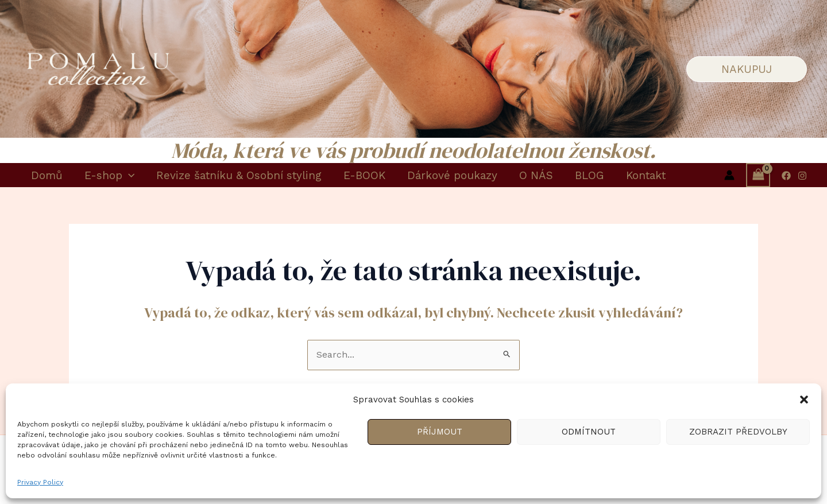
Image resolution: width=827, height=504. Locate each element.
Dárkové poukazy (452, 175)
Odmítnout (589, 432)
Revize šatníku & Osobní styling (239, 175)
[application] (128, 175)
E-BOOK (364, 175)
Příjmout (440, 432)
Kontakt (646, 175)
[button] (804, 400)
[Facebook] (786, 176)
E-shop (109, 175)
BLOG (590, 175)
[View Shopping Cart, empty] (758, 175)
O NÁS (536, 175)
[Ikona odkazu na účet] (729, 175)
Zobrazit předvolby (738, 432)
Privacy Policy (40, 482)
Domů (47, 175)
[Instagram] (802, 176)
